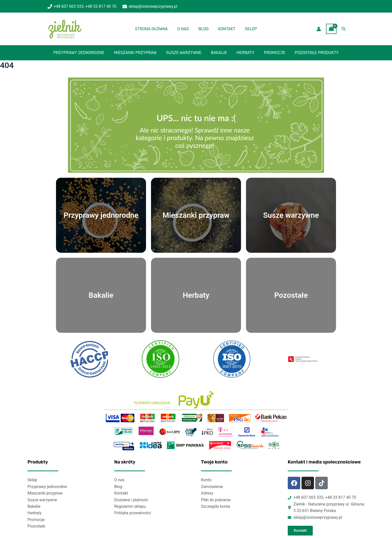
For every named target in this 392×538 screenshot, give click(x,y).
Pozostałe (291, 295)
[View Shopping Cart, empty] (331, 29)
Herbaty (244, 53)
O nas (184, 29)
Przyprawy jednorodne (83, 53)
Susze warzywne (185, 53)
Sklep (248, 29)
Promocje (271, 53)
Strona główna (154, 29)
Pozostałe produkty (312, 53)
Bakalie (219, 53)
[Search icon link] (344, 29)
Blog (203, 29)
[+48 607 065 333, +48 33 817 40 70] (82, 6)
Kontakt (225, 29)
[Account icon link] (319, 29)
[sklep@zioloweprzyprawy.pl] (150, 6)
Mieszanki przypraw (138, 53)
